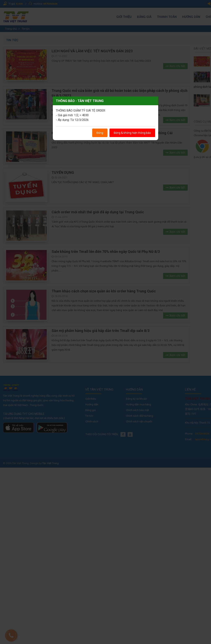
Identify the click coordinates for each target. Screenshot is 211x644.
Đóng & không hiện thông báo (132, 133)
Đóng (100, 133)
